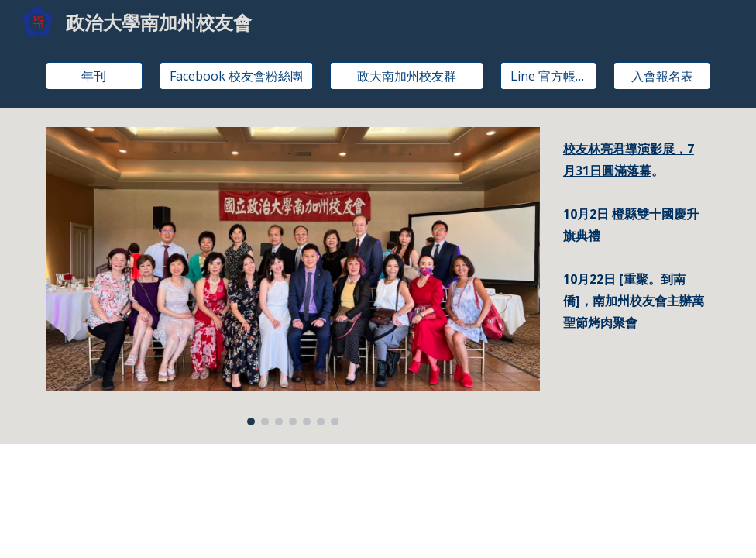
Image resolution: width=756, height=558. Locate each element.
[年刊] (94, 76)
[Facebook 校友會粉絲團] (236, 76)
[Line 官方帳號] (549, 76)
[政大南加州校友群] (407, 76)
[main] (634, 160)
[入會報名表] (662, 76)
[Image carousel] (293, 276)
